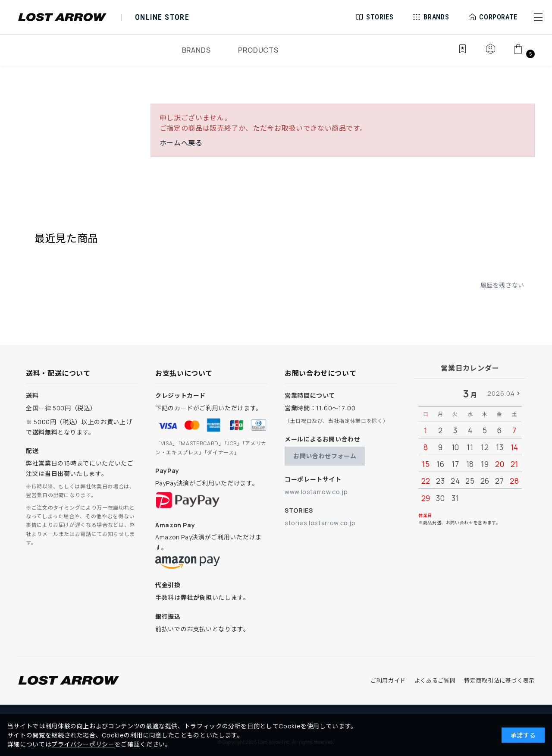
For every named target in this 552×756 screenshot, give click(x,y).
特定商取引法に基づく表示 (499, 680)
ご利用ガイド (388, 680)
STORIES (380, 17)
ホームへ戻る (181, 143)
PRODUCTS (258, 50)
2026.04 (501, 393)
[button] (538, 17)
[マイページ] (490, 54)
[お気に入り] (456, 54)
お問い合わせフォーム (325, 456)
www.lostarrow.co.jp (316, 492)
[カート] (523, 54)
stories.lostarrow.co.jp (320, 523)
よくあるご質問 (435, 680)
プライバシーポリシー (83, 744)
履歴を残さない (502, 285)
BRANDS (196, 50)
